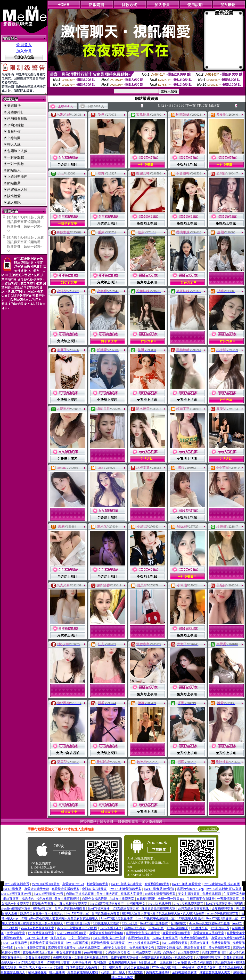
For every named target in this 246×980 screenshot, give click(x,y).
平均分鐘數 (16, 125)
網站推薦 (14, 183)
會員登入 (24, 45)
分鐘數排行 (16, 112)
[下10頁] (203, 106)
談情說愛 (14, 196)
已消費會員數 (17, 119)
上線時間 (14, 138)
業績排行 (14, 106)
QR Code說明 (208, 829)
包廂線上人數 (17, 151)
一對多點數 (16, 157)
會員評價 (14, 132)
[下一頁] (191, 106)
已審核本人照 (17, 190)
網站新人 (14, 170)
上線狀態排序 (17, 177)
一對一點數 (16, 164)
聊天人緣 (14, 144)
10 (183, 106)
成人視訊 (14, 202)
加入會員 (24, 51)
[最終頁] (215, 106)
